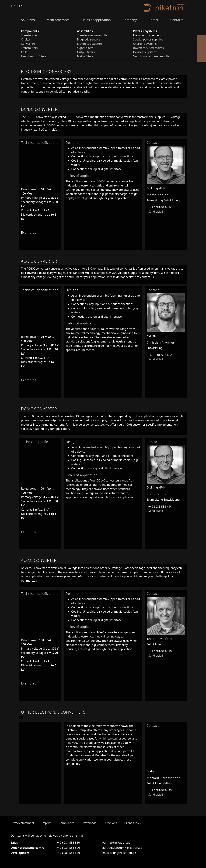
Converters (28, 44)
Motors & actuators (90, 44)
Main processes (58, 20)
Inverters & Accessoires (149, 48)
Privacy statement (22, 823)
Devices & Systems (145, 52)
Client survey (133, 823)
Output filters (86, 52)
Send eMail (155, 212)
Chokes (26, 39)
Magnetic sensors (89, 39)
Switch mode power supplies (152, 56)
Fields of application (96, 20)
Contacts (177, 20)
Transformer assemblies (93, 35)
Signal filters (85, 48)
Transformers (30, 35)
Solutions (28, 20)
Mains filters (85, 56)
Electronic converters (147, 35)
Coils (24, 52)
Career (153, 20)
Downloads (89, 823)
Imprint (46, 823)
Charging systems (145, 44)
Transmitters (29, 48)
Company (130, 20)
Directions (110, 823)
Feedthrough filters (34, 56)
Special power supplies (148, 39)
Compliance (67, 823)
